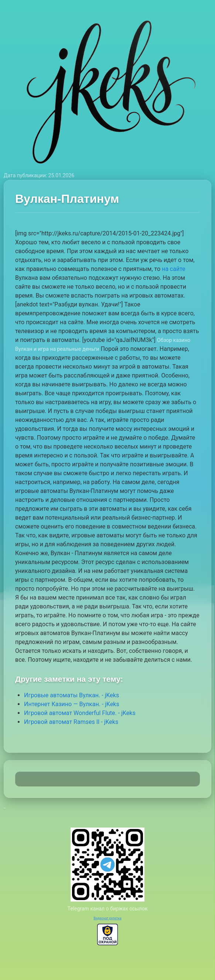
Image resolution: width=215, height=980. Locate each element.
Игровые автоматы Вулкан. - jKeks (71, 695)
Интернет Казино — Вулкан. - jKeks (72, 704)
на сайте (174, 269)
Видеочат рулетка (107, 918)
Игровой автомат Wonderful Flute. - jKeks (80, 713)
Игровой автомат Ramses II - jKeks (71, 722)
